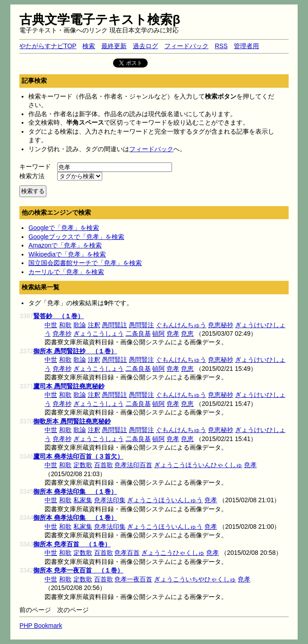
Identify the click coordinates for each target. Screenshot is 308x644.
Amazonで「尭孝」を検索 (65, 245)
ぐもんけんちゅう (181, 325)
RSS (221, 46)
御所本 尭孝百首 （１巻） (72, 544)
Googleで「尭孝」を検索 (64, 228)
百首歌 (104, 465)
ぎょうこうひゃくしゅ (173, 553)
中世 (51, 325)
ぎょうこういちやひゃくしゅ (195, 579)
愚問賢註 (114, 325)
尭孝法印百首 (133, 465)
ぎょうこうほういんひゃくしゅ (198, 465)
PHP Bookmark (41, 626)
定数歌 (83, 465)
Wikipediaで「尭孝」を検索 (67, 254)
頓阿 (159, 333)
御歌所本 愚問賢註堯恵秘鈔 (72, 421)
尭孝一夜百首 (133, 579)
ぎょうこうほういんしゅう (165, 500)
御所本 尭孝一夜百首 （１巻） (78, 570)
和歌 (65, 325)
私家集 (83, 500)
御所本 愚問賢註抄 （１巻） (75, 351)
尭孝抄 (62, 333)
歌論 (80, 325)
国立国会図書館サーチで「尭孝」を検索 (85, 263)
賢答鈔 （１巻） (59, 316)
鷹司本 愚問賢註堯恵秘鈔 (69, 386)
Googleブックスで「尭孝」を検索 (76, 237)
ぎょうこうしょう (99, 333)
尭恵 (187, 333)
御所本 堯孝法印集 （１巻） (75, 491)
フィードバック (186, 46)
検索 (89, 46)
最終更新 (114, 46)
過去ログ (145, 46)
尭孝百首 (127, 553)
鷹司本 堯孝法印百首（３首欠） (78, 456)
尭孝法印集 (110, 500)
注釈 (94, 325)
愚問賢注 (141, 325)
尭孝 (173, 333)
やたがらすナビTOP (48, 46)
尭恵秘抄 (221, 325)
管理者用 (246, 46)
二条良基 (138, 333)
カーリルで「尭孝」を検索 (66, 272)
